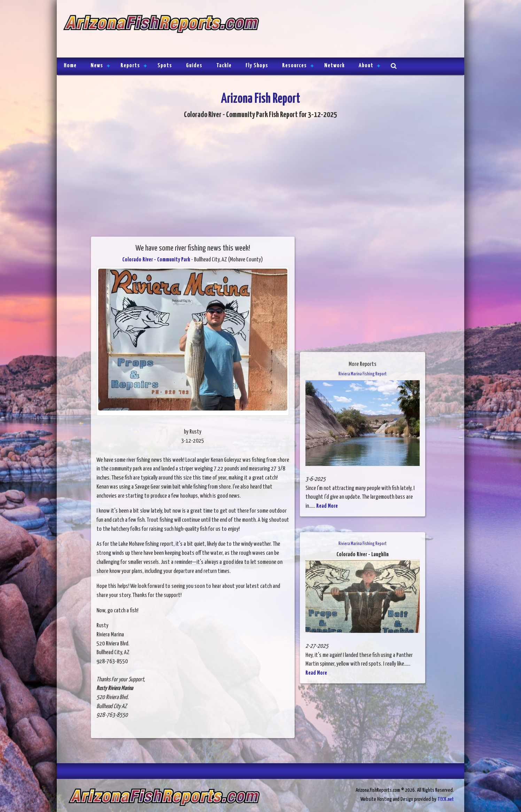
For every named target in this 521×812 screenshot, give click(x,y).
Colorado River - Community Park (156, 260)
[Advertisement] (359, 30)
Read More (327, 506)
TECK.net (446, 799)
